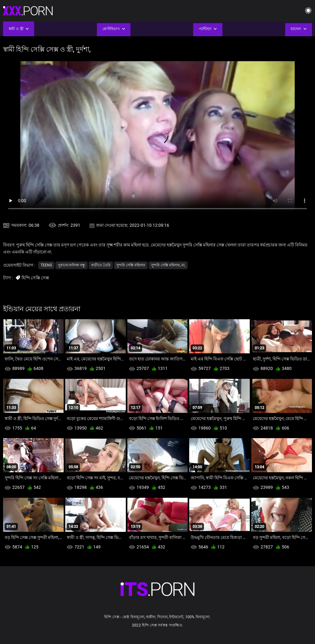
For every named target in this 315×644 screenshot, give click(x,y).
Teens (46, 265)
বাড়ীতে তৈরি (101, 265)
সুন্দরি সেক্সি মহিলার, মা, (168, 265)
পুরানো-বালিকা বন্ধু (72, 265)
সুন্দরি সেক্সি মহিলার (131, 265)
